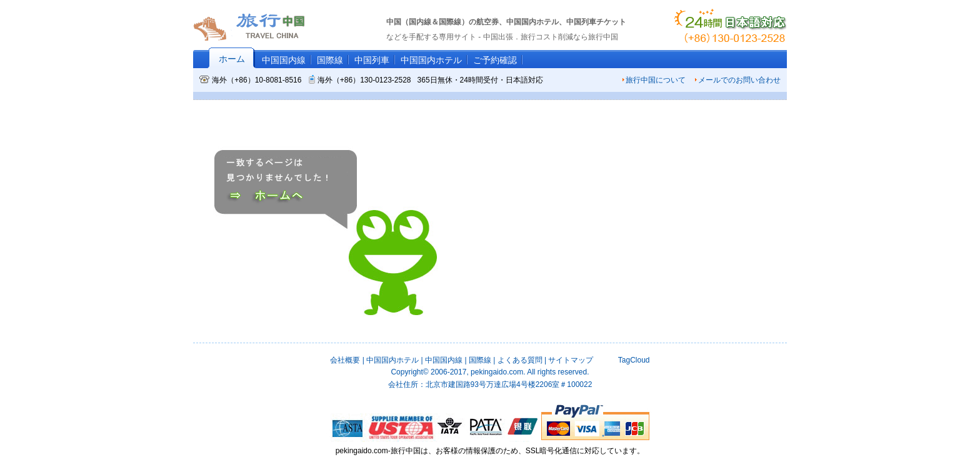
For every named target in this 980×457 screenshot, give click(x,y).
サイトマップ (571, 360)
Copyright (409, 372)
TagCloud (632, 360)
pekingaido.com (497, 372)
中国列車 (372, 60)
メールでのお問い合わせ (737, 80)
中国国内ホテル (431, 60)
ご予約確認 (495, 60)
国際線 (330, 60)
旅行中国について (654, 80)
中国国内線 (284, 60)
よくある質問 (520, 360)
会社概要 (345, 360)
